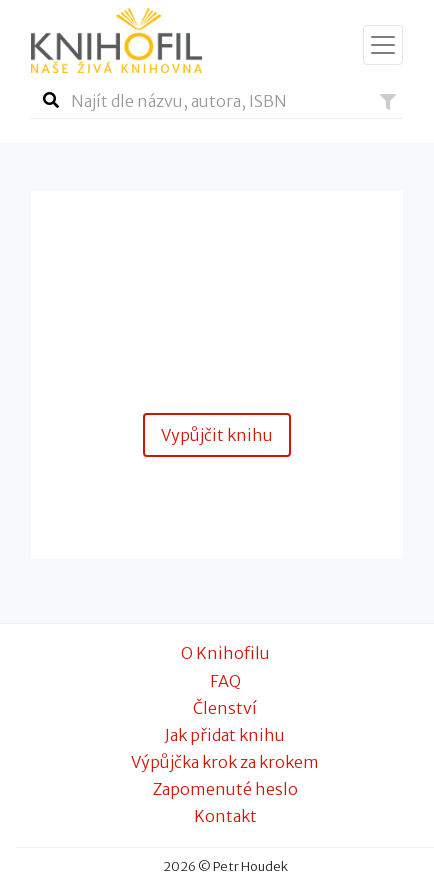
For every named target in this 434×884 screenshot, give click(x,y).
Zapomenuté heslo (225, 789)
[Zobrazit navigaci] (383, 45)
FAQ (225, 681)
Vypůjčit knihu (217, 435)
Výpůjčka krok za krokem (225, 762)
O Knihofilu (225, 653)
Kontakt (225, 816)
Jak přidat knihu (225, 735)
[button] (388, 102)
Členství (225, 708)
